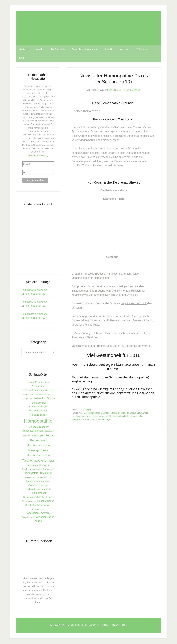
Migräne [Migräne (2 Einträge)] (31, 481)
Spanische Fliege (103, 420)
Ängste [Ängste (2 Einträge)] (38, 521)
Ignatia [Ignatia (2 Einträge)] (30, 465)
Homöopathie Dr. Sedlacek (88, 28)
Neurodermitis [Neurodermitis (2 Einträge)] (43, 481)
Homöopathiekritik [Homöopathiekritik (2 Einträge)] (31, 431)
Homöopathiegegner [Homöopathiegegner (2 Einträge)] (38, 427)
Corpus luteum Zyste (139, 413)
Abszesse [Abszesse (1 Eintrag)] (31, 383)
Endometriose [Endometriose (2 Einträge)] (42, 383)
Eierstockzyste (78, 416)
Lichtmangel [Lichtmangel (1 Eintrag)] (27, 478)
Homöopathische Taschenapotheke (127, 416)
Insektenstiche (78, 420)
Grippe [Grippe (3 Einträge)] (51, 399)
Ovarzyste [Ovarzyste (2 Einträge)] (34, 485)
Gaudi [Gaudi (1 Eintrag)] (31, 399)
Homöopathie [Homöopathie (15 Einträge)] (38, 421)
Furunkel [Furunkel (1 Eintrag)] (25, 399)
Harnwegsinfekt (104, 416)
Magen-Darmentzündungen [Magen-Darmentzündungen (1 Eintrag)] (43, 478)
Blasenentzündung (92, 413)
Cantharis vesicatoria (120, 413)
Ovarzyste (90, 420)
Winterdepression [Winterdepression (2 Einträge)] (45, 517)
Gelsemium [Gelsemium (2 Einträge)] (40, 399)
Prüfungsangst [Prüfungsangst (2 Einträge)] (38, 493)
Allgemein (87, 410)
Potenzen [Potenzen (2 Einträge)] (46, 489)
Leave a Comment (132, 90)
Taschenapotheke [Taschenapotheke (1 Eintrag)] (29, 501)
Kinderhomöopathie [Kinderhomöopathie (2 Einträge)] (32, 469)
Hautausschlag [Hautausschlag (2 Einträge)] (38, 403)
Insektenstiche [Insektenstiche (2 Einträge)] (42, 465)
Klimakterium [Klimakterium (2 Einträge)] (45, 473)
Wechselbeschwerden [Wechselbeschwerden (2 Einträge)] (38, 513)
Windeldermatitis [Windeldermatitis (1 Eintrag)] (29, 517)
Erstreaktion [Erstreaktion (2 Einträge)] (38, 386)
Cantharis (105, 413)
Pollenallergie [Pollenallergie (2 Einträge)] (33, 489)
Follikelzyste (91, 416)
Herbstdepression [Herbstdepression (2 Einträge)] (38, 411)
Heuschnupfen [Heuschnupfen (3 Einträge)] (38, 415)
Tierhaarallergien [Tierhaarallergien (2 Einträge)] (45, 501)
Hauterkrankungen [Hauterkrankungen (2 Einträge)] (38, 407)
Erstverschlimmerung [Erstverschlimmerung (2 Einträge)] (33, 390)
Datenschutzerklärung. (38, 156)
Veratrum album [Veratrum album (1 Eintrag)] (38, 509)
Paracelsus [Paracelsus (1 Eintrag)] (44, 486)
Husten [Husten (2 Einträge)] (51, 461)
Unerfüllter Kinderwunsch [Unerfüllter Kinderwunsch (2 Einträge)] (38, 505)
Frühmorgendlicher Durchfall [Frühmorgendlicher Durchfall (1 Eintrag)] (42, 395)
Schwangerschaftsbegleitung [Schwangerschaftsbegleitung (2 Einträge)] (38, 497)
